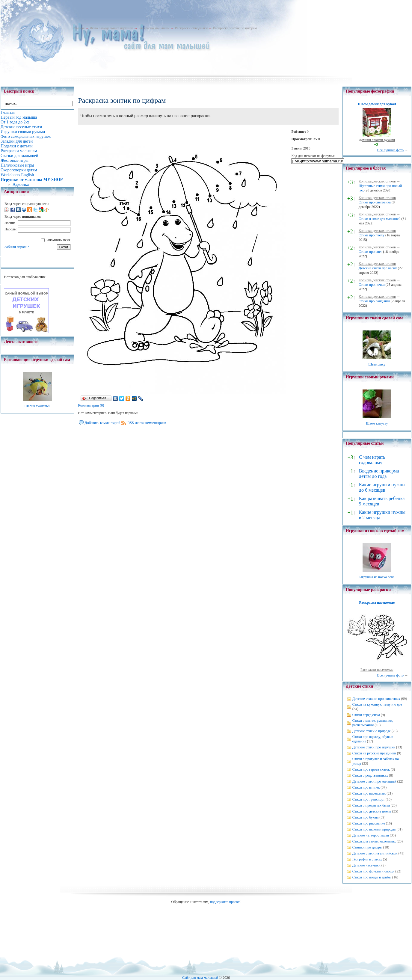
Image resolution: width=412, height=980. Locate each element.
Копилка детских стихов (377, 181)
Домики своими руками (377, 140)
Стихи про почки (372, 285)
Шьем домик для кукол (377, 104)
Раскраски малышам (154, 28)
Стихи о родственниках (370, 775)
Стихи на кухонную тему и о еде (377, 704)
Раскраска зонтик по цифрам (235, 28)
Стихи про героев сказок (371, 769)
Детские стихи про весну (378, 268)
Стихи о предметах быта (371, 805)
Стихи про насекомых (369, 793)
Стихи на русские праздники (374, 753)
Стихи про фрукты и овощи (373, 871)
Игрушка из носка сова (377, 577)
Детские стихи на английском (375, 853)
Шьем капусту (377, 423)
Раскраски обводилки (191, 28)
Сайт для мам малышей (200, 978)
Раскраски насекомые (377, 670)
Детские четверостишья (371, 835)
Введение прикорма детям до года (379, 474)
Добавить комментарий (103, 423)
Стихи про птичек (366, 787)
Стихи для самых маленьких (374, 841)
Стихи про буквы (366, 817)
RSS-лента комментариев (147, 423)
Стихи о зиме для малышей (380, 219)
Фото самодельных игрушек (111, 28)
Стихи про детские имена (372, 811)
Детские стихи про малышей (374, 781)
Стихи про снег (370, 252)
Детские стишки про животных (376, 699)
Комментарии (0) (91, 405)
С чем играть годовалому (372, 460)
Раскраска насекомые (377, 603)
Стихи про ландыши (374, 301)
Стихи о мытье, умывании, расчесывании (373, 723)
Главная (79, 28)
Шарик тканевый (37, 406)
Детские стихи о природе (372, 731)
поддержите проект (225, 902)
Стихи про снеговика (375, 202)
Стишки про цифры (367, 847)
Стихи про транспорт (369, 799)
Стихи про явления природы (374, 829)
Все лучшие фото (390, 150)
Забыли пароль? (17, 247)
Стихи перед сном (366, 715)
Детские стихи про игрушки (374, 747)
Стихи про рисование (369, 823)
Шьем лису (377, 364)
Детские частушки (366, 865)
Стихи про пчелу (372, 235)
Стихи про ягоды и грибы (372, 877)
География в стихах (367, 859)
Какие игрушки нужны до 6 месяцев (382, 487)
